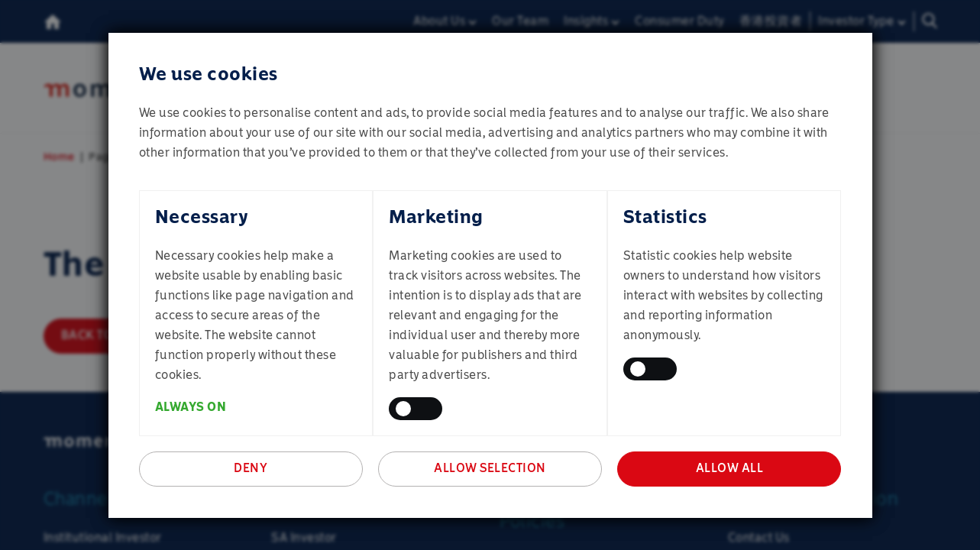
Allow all (730, 468)
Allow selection (490, 468)
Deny (251, 468)
